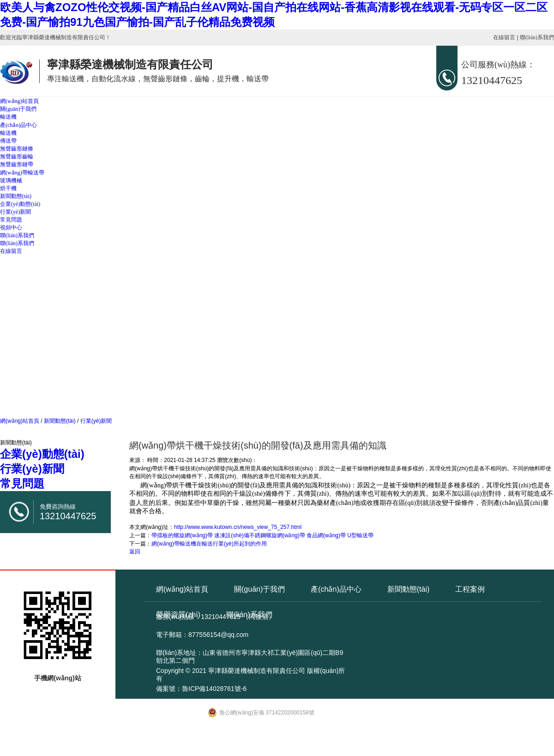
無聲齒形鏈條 (17, 149)
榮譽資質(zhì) (178, 615)
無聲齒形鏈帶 (17, 164)
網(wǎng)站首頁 (19, 101)
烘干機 (8, 188)
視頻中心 (11, 228)
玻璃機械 (11, 180)
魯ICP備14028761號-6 (214, 689)
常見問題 (11, 220)
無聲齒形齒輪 (17, 156)
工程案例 (470, 589)
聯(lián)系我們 (537, 37)
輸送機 (8, 117)
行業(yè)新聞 (15, 212)
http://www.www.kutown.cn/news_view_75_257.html (238, 527)
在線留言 (504, 37)
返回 (135, 552)
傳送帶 (8, 141)
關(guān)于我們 (18, 109)
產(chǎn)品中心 (18, 125)
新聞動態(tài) (16, 196)
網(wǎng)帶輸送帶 (22, 173)
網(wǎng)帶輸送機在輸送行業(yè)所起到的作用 (209, 544)
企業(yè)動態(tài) (20, 204)
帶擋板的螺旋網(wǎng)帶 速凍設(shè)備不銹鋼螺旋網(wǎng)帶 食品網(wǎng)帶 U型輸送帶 (262, 535)
